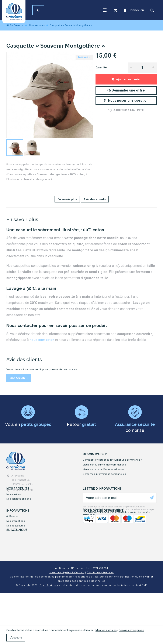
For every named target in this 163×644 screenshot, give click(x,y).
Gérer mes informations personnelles (104, 474)
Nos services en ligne (19, 510)
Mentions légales (106, 630)
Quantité (101, 67)
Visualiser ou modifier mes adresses (104, 469)
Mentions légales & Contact (67, 624)
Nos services (14, 505)
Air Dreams (15, 25)
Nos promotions (16, 546)
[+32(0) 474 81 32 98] (39, 10)
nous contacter (42, 340)
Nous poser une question (126, 100)
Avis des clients (95, 199)
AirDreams (12, 541)
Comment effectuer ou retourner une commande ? (112, 460)
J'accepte (16, 638)
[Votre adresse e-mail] (120, 508)
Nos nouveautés (16, 551)
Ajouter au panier (128, 79)
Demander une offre (126, 90)
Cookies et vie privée (131, 630)
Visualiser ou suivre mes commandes (104, 465)
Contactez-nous (15, 555)
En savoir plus (67, 199)
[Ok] (152, 508)
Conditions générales (100, 624)
